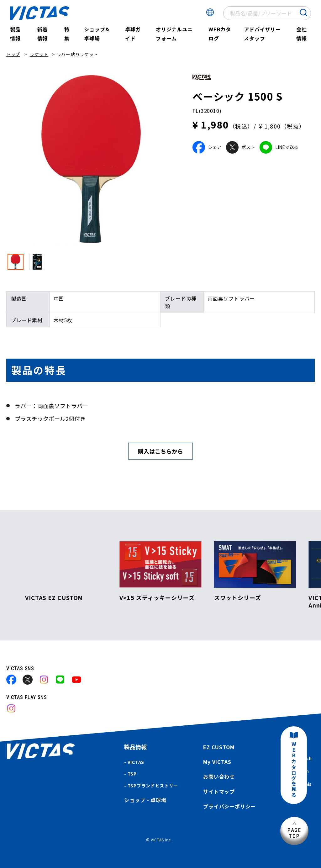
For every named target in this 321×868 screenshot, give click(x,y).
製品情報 (15, 34)
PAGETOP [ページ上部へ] (294, 833)
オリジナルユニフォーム (174, 34)
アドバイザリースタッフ (262, 34)
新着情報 (43, 34)
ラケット (39, 54)
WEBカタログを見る (294, 770)
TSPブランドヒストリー (153, 786)
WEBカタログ (220, 34)
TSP (132, 774)
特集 (67, 34)
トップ (13, 54)
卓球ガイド (133, 34)
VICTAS (136, 762)
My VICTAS (217, 762)
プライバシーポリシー (229, 806)
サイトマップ (219, 792)
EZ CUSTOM (219, 747)
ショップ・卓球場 (145, 800)
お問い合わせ (219, 776)
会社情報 (302, 34)
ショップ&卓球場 (97, 34)
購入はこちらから (160, 451)
